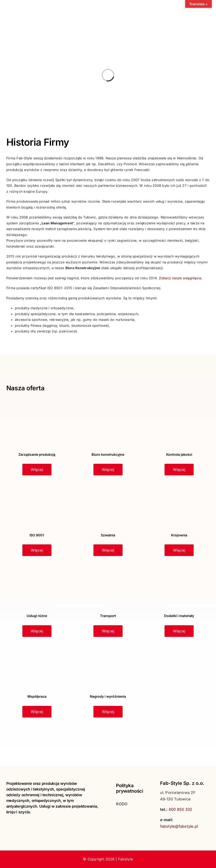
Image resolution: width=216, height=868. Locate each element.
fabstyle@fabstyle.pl (179, 826)
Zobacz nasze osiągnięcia (180, 278)
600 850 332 (181, 809)
